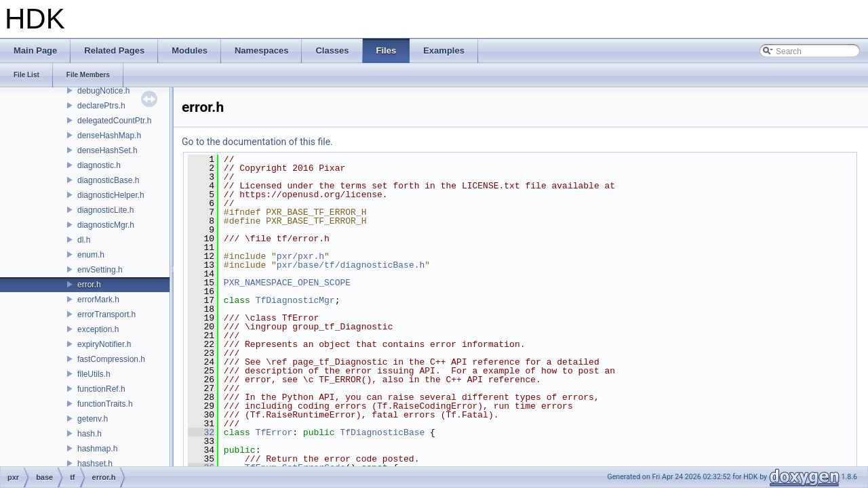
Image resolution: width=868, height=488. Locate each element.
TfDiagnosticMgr (295, 300)
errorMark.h (98, 300)
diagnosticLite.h (105, 210)
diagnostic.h (99, 165)
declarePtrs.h (101, 106)
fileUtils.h (94, 374)
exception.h (98, 329)
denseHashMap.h (109, 136)
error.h (89, 285)
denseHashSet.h (107, 150)
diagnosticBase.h (108, 180)
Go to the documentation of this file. (257, 142)
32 (201, 432)
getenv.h (93, 419)
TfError (274, 432)
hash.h (90, 434)
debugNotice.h (103, 91)
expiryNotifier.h (104, 344)
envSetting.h (100, 270)
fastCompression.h (111, 359)
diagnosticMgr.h (106, 225)
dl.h (84, 240)
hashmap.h (97, 449)
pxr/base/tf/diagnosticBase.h (351, 265)
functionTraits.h (105, 404)
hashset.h (95, 464)
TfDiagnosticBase (382, 432)
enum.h (91, 255)
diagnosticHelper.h (111, 195)
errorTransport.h (106, 314)
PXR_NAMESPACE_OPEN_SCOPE (287, 283)
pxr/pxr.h (300, 256)
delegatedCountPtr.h (114, 121)
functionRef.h (101, 389)
